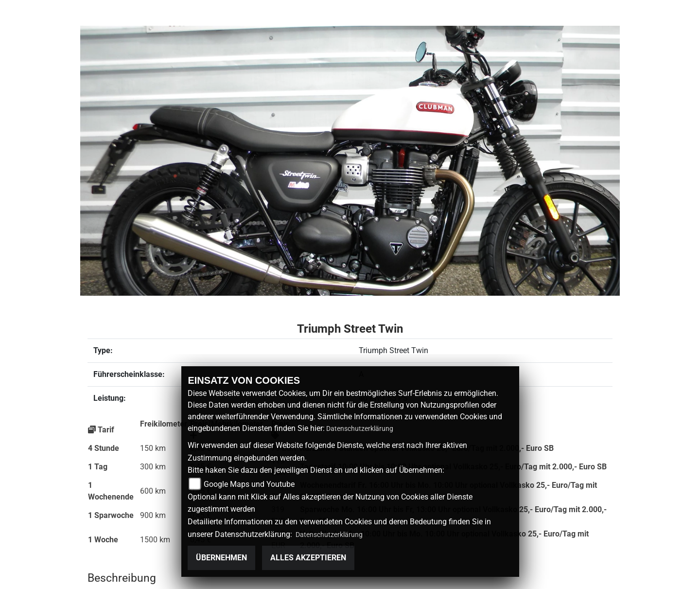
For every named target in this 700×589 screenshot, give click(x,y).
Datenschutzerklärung (360, 428)
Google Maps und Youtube (249, 484)
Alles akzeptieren (308, 558)
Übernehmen (221, 558)
